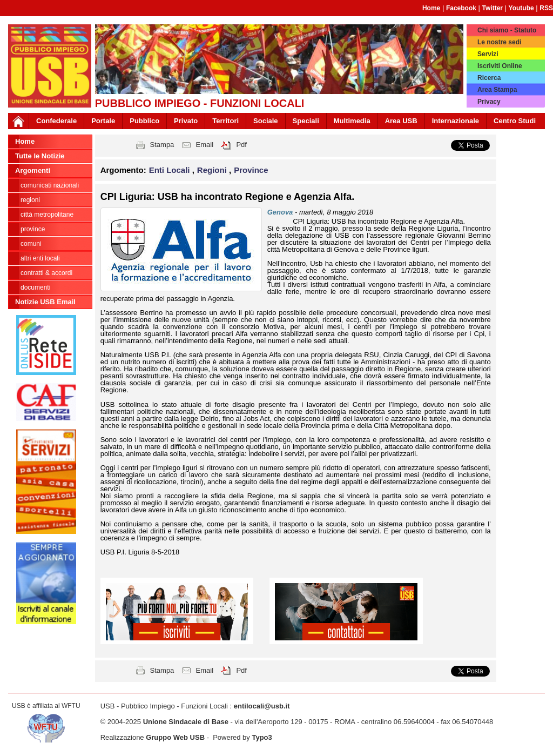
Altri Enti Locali (40, 258)
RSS (546, 8)
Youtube (521, 8)
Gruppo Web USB (175, 737)
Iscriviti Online (500, 66)
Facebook (461, 8)
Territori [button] (225, 121)
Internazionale (456, 121)
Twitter (493, 8)
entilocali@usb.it (262, 706)
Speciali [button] (306, 121)
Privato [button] (186, 121)
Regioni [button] (213, 170)
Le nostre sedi (499, 42)
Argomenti (33, 170)
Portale (103, 121)
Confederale (56, 121)
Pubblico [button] (144, 121)
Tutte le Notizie (40, 156)
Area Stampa (497, 90)
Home (431, 8)
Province (33, 229)
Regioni (30, 200)
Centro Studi (515, 121)
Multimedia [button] (352, 121)
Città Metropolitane (47, 215)
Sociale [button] (266, 121)
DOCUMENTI (35, 287)
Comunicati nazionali (50, 185)
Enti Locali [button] (171, 170)
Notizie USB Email (45, 302)
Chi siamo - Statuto (507, 30)
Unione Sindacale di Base (186, 722)
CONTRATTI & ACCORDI (46, 273)
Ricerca (489, 78)
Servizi (488, 54)
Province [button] (251, 170)
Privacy (489, 102)
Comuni (31, 244)
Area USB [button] (401, 121)
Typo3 (262, 737)
